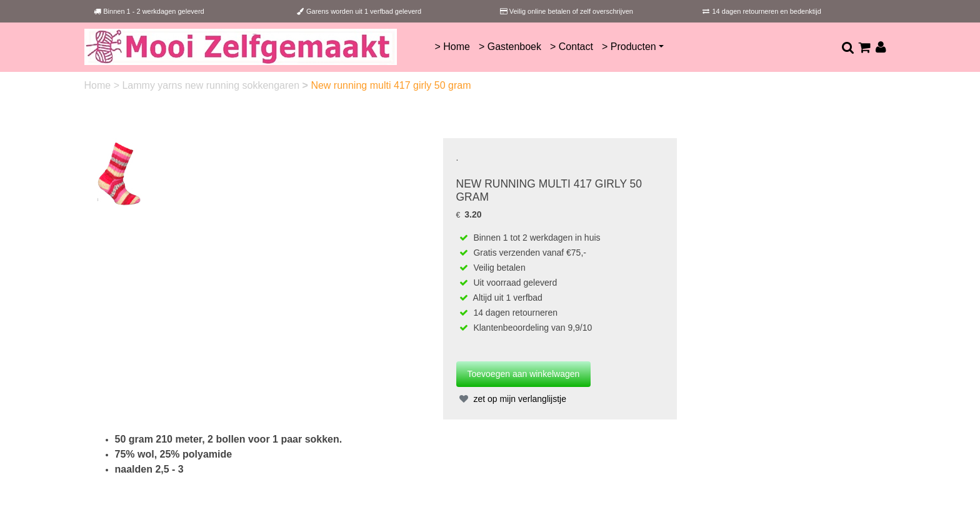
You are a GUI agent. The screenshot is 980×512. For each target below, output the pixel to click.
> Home (452, 47)
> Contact (572, 47)
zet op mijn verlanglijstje (512, 399)
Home (99, 85)
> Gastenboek (510, 47)
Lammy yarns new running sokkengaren (212, 85)
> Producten (629, 47)
